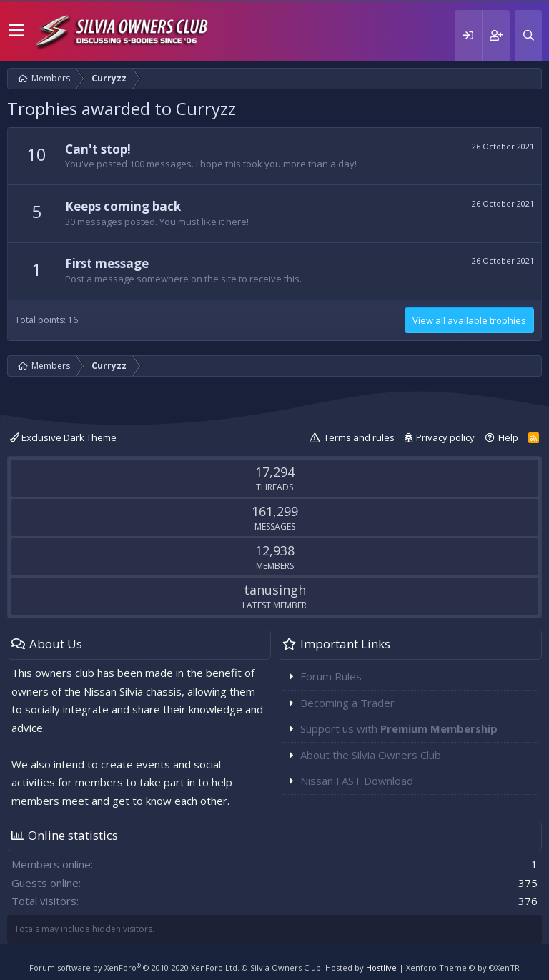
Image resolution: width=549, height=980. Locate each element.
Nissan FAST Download (357, 781)
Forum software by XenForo (134, 967)
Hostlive (381, 967)
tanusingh (275, 590)
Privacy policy (445, 437)
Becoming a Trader (347, 703)
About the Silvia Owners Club (371, 755)
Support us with (399, 728)
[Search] (528, 35)
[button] (16, 31)
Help (508, 437)
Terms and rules (359, 437)
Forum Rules (331, 676)
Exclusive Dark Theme (63, 437)
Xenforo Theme (463, 967)
